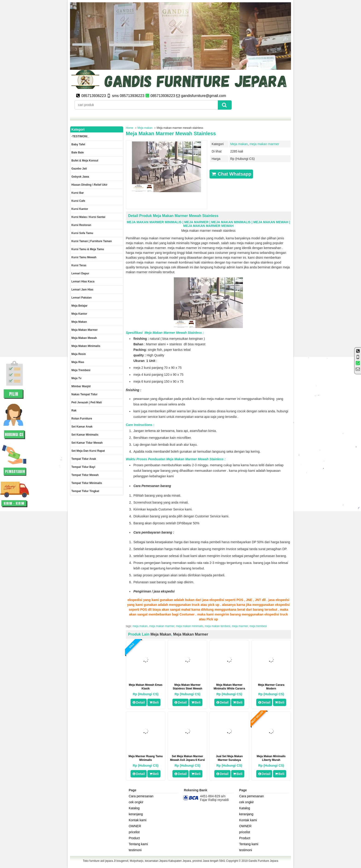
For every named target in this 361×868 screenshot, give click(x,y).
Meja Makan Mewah (84, 338)
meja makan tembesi (217, 626)
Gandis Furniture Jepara (263, 861)
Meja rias (78, 362)
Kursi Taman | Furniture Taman (92, 241)
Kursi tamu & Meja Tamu (88, 249)
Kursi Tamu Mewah (84, 257)
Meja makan (145, 128)
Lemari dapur (80, 273)
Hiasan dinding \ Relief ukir (89, 185)
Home (130, 128)
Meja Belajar (79, 306)
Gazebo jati (79, 169)
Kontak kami (138, 820)
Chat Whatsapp (231, 174)
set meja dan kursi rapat (88, 451)
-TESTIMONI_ (80, 136)
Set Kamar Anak (82, 427)
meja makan (140, 626)
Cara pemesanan (141, 796)
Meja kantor (79, 314)
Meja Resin (79, 354)
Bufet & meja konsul (85, 161)
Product (134, 838)
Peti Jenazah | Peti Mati (87, 402)
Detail (139, 702)
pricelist (134, 832)
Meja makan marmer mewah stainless (171, 133)
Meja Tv (76, 378)
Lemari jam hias (82, 290)
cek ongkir (136, 802)
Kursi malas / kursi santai (88, 217)
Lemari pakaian (82, 298)
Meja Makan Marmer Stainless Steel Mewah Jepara (187, 689)
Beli (154, 702)
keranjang (136, 814)
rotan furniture (82, 419)
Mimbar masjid (81, 386)
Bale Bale (78, 152)
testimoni (135, 850)
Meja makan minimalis (86, 346)
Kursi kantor (80, 209)
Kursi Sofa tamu (82, 233)
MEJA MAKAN (137, 222)
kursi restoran (81, 225)
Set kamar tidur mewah (87, 443)
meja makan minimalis (190, 626)
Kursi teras (79, 265)
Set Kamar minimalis (85, 435)
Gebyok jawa (80, 177)
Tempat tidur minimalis (87, 483)
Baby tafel (78, 144)
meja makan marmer (264, 144)
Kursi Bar (78, 193)
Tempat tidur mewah (85, 475)
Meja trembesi (81, 370)
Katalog (134, 808)
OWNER (135, 826)
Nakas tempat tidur (84, 394)
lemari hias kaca (83, 282)
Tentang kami (138, 844)
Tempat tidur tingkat (85, 491)
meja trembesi (258, 626)
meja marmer (240, 626)
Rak (74, 411)
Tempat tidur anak (84, 459)
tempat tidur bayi (83, 467)
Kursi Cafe (78, 201)
